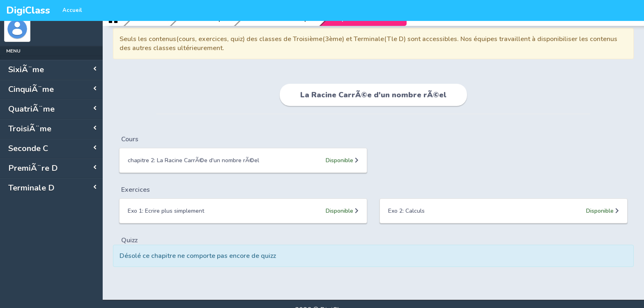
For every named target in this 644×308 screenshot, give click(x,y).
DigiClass (28, 10)
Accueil (72, 10)
